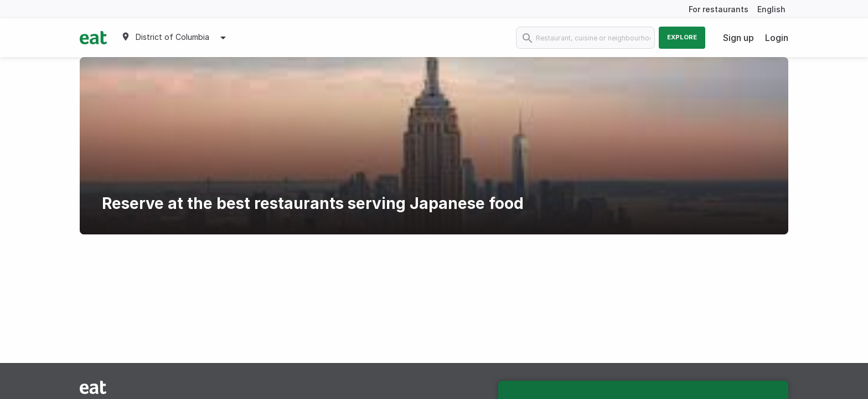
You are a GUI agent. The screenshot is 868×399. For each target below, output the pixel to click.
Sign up (738, 38)
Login (777, 38)
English (771, 9)
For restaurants (719, 9)
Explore (682, 37)
